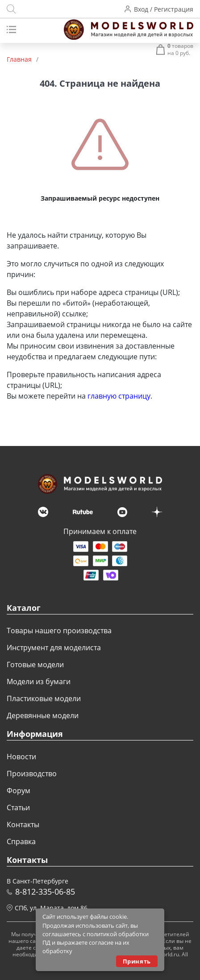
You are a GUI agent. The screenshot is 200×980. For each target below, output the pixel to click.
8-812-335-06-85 (45, 892)
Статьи (18, 808)
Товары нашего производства (59, 631)
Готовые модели (35, 665)
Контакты (23, 824)
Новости (21, 757)
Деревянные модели (43, 715)
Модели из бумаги (39, 681)
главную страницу (119, 396)
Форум (19, 791)
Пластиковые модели (44, 698)
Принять (137, 961)
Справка (21, 841)
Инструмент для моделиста (54, 648)
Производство (32, 774)
